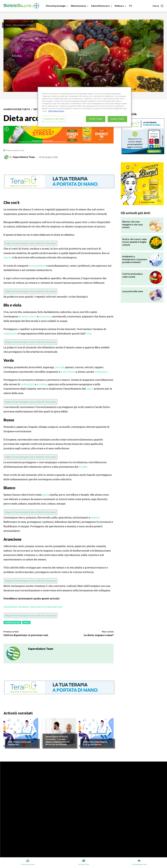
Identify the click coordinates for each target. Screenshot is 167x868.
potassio (24, 316)
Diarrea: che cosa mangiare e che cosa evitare (132, 224)
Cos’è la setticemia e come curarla (133, 275)
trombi (83, 467)
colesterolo (10, 333)
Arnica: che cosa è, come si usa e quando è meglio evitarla (135, 242)
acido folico (68, 372)
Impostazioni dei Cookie (54, 119)
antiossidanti (37, 266)
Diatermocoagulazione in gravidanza (95, 743)
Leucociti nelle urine (133, 291)
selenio (95, 517)
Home (8, 25)
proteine (42, 384)
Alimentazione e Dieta (23, 25)
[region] (85, 107)
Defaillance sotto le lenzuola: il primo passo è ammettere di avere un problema (58, 740)
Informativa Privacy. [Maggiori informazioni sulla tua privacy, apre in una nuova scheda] (56, 111)
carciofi (59, 367)
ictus (89, 333)
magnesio (45, 316)
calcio (90, 389)
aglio (45, 495)
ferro (33, 316)
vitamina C (101, 372)
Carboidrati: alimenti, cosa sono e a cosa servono (33, 607)
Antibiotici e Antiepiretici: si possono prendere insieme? (135, 259)
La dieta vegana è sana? (99, 635)
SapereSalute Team (24, 157)
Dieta (37, 109)
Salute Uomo (52, 731)
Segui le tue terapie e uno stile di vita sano (31, 243)
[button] (158, 6)
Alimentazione (12, 622)
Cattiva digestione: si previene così (26, 635)
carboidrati (27, 384)
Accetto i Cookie (117, 119)
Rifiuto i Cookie (96, 119)
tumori (8, 257)
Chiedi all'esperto (17, 736)
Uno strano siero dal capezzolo (19, 743)
